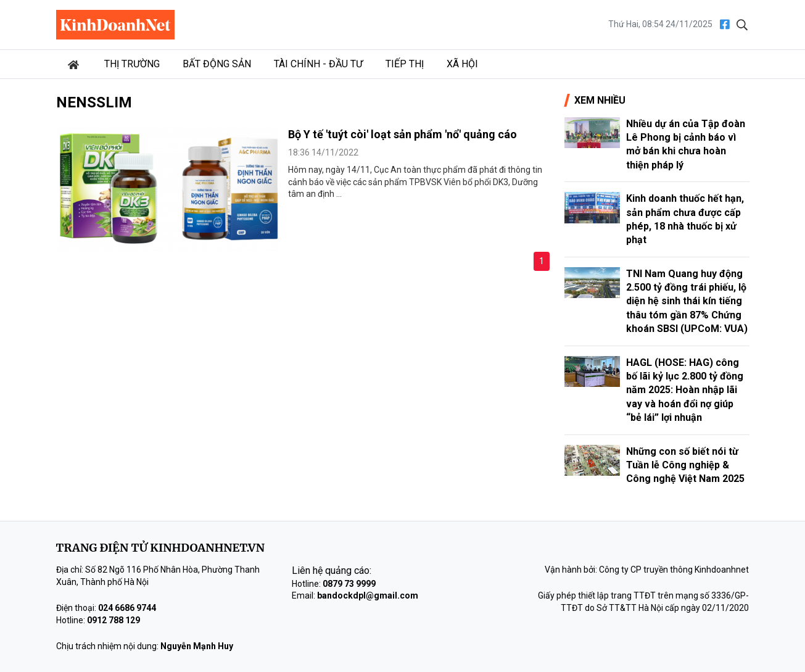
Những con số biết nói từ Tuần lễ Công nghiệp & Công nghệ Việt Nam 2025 (685, 465)
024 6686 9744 (127, 608)
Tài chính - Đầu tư (318, 64)
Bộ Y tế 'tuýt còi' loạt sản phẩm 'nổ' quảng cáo (402, 134)
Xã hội (462, 64)
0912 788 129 (114, 620)
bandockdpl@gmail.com (368, 595)
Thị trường (132, 64)
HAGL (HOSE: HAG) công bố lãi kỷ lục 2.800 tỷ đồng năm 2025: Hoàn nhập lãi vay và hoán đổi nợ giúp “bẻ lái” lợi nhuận (685, 390)
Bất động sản (217, 64)
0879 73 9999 (349, 584)
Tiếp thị (405, 64)
